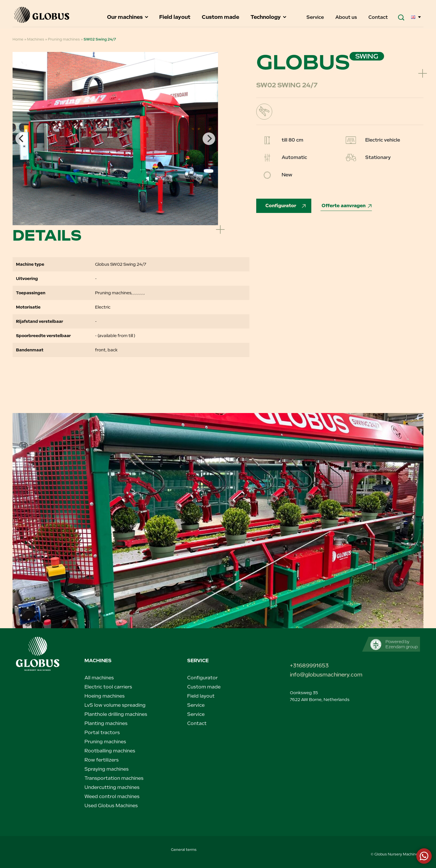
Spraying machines (107, 769)
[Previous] (22, 139)
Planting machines (106, 723)
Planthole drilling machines (116, 714)
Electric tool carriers (108, 687)
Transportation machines (114, 778)
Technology (269, 17)
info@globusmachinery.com (321, 675)
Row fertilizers (102, 760)
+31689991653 (309, 665)
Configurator (286, 206)
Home (18, 39)
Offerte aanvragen (347, 206)
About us (347, 17)
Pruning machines (64, 39)
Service (316, 17)
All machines (99, 678)
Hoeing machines (105, 696)
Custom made (221, 17)
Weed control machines (112, 796)
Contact (378, 17)
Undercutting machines (112, 787)
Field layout (175, 17)
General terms (184, 850)
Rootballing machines (110, 751)
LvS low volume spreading (115, 705)
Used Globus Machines (111, 806)
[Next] (209, 139)
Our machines (128, 17)
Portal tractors (102, 733)
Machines (36, 39)
